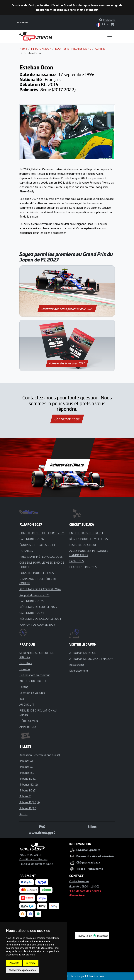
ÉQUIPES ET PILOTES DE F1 (73, 49)
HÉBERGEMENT (30, 721)
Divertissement (79, 671)
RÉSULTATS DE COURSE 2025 (38, 607)
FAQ (42, 827)
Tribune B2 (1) (28, 779)
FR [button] (101, 25)
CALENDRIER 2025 (32, 601)
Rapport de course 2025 (34, 595)
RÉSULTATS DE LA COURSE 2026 (40, 589)
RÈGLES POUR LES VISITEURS (89, 539)
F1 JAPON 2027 (41, 49)
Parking (24, 687)
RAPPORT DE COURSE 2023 (37, 625)
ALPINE (100, 49)
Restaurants (77, 665)
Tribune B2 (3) (28, 790)
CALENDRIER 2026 (32, 539)
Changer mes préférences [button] (22, 970)
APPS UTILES (28, 727)
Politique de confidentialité (36, 864)
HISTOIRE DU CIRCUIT (84, 545)
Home (23, 49)
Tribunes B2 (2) (29, 784)
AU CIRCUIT (27, 704)
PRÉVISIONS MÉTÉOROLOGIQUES (41, 557)
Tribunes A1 (26, 761)
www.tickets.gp (42, 832)
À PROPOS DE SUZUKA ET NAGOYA (91, 659)
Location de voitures (32, 693)
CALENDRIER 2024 (32, 613)
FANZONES (77, 561)
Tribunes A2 (26, 767)
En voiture (26, 663)
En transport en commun (35, 675)
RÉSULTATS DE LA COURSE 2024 (40, 619)
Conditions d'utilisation (33, 859)
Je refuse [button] (31, 963)
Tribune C (25, 796)
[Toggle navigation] (110, 36)
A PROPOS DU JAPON (83, 653)
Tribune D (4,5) (28, 808)
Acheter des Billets (67, 465)
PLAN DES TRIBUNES (83, 567)
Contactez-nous (67, 419)
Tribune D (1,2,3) (30, 802)
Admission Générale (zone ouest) (40, 755)
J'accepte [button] (14, 963)
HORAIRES (26, 551)
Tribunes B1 (27, 773)
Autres (23, 814)
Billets (92, 827)
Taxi (22, 699)
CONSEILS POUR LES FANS (37, 573)
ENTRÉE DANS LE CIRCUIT (86, 533)
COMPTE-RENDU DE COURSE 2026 (42, 533)
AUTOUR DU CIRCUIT (33, 681)
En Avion (25, 669)
